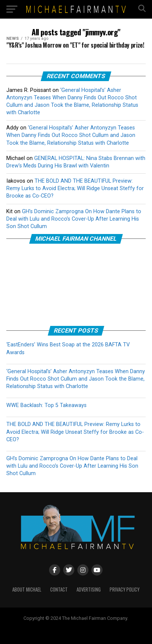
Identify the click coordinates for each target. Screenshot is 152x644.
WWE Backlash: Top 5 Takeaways (46, 405)
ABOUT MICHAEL (27, 589)
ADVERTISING (89, 589)
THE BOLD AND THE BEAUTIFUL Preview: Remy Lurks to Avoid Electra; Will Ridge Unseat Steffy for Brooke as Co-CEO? (75, 188)
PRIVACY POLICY (124, 589)
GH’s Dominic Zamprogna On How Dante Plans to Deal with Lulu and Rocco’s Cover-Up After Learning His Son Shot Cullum (74, 219)
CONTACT (59, 589)
